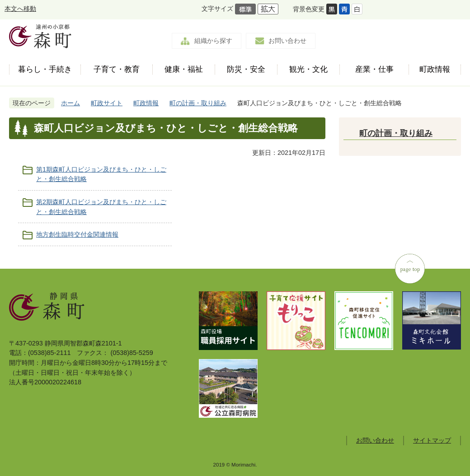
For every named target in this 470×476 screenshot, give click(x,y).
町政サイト (107, 103)
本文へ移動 (20, 9)
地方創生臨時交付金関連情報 (77, 234)
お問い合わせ (287, 41)
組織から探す (213, 41)
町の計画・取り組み (198, 103)
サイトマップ (432, 440)
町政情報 (146, 103)
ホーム (70, 103)
